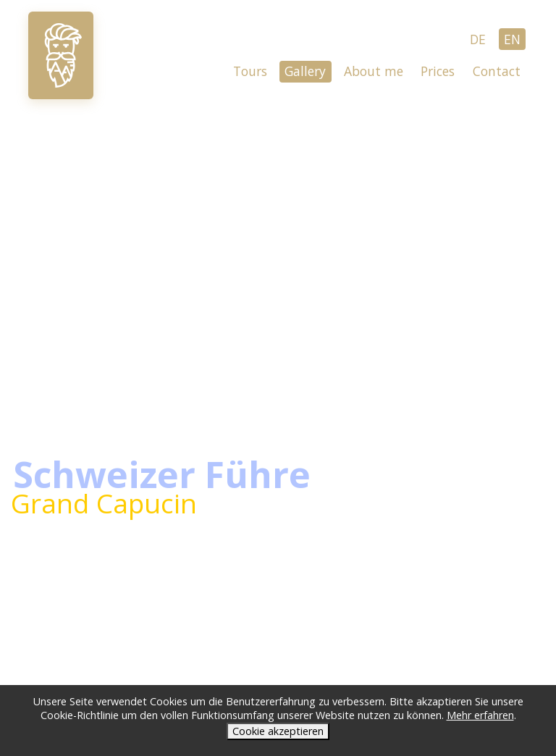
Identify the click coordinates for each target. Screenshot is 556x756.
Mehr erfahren (480, 715)
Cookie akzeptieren (278, 731)
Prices (438, 71)
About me (374, 71)
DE (478, 39)
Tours (250, 71)
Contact (497, 71)
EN (512, 39)
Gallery (305, 71)
